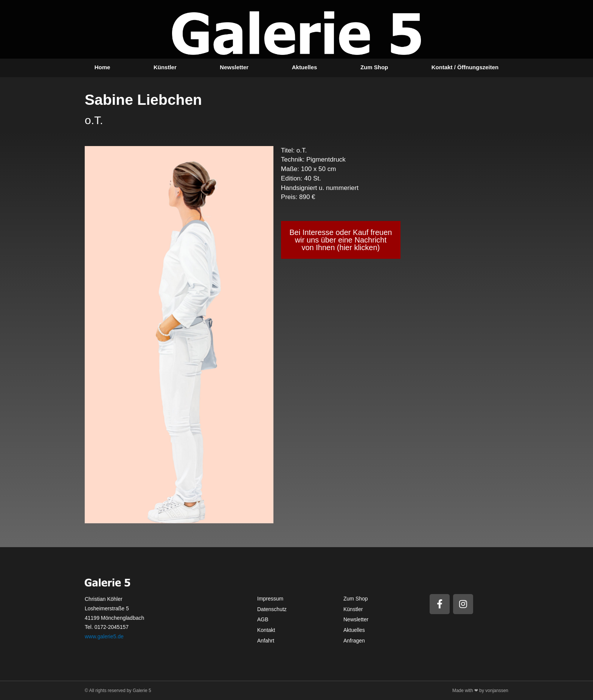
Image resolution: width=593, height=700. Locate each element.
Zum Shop (374, 67)
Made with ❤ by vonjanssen (480, 691)
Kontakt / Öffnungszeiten (465, 67)
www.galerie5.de (104, 636)
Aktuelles (305, 67)
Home (102, 67)
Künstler (165, 67)
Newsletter (234, 67)
